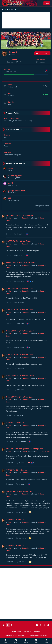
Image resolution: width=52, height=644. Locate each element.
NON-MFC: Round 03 (15, 519)
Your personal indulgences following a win (25, 449)
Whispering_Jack (15, 176)
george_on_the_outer (16, 191)
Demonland (26, 218)
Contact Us (28, 631)
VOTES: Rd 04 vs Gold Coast (19, 241)
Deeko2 (25, 451)
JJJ (9, 198)
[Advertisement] (26, 20)
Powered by (37, 635)
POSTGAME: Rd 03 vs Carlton (19, 491)
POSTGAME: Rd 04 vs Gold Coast (21, 262)
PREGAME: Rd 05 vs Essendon (19, 215)
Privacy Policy (17, 631)
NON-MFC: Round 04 (15, 423)
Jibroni (11, 218)
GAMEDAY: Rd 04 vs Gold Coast (20, 288)
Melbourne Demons (43, 451)
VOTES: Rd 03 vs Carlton (17, 470)
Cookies (37, 631)
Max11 (10, 183)
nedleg (11, 168)
